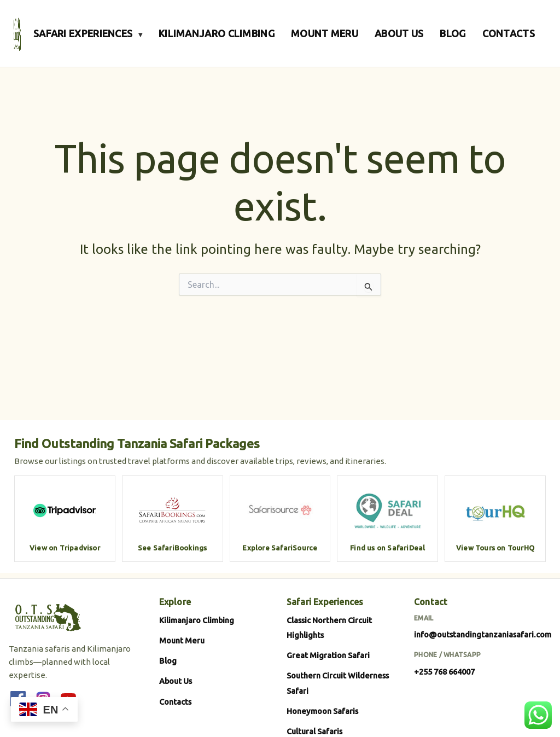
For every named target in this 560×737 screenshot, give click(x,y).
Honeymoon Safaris (322, 711)
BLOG (453, 33)
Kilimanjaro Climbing (197, 620)
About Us (176, 681)
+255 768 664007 (444, 672)
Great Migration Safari (328, 655)
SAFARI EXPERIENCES (88, 33)
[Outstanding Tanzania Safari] (17, 33)
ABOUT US (399, 33)
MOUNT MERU (325, 33)
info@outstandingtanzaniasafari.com (483, 634)
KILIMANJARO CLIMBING (217, 33)
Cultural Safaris (314, 731)
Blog (168, 661)
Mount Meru (182, 640)
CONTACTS (509, 33)
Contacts (175, 702)
